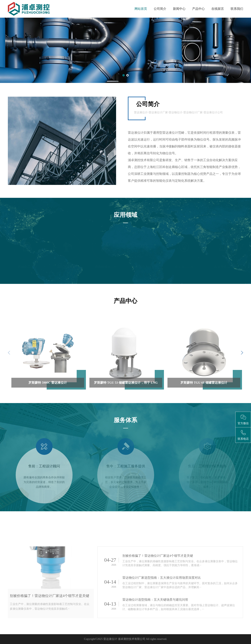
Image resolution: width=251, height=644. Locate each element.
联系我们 (237, 9)
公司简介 (160, 9)
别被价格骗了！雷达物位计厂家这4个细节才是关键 (50, 596)
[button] (124, 75)
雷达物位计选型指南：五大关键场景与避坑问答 (155, 600)
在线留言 (218, 9)
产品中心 (198, 9)
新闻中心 (179, 9)
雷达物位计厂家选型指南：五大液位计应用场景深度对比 (162, 578)
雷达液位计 (110, 639)
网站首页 (141, 9)
